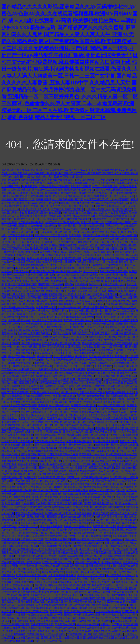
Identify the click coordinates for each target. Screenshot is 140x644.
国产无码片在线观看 (53, 572)
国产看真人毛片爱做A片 (114, 438)
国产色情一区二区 (28, 526)
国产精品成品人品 (31, 415)
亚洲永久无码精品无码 (98, 415)
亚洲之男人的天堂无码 (33, 412)
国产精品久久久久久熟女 (15, 281)
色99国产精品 (100, 513)
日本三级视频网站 (121, 572)
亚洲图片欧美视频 (74, 615)
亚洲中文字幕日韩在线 (36, 206)
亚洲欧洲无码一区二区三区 (36, 298)
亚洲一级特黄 (9, 438)
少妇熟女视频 (108, 183)
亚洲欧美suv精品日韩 (25, 311)
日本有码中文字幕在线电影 (36, 553)
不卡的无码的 (23, 268)
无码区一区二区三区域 (116, 549)
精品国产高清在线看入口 (22, 356)
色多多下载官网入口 (42, 624)
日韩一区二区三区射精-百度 (21, 284)
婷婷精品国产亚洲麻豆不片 (87, 533)
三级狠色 (20, 258)
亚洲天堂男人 (59, 311)
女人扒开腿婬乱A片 (109, 409)
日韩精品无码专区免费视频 (29, 255)
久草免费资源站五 (84, 350)
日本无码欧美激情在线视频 (23, 546)
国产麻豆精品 (106, 180)
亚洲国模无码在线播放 (98, 209)
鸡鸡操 (88, 634)
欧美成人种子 (68, 203)
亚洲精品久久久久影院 (14, 618)
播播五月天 (81, 468)
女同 (8, 621)
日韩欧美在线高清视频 (84, 546)
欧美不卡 (42, 340)
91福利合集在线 (42, 376)
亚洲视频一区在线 (116, 232)
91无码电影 (75, 235)
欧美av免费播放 (16, 500)
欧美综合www (21, 271)
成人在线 (85, 553)
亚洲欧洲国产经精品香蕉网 (52, 402)
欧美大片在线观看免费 (40, 258)
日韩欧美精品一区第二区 (108, 249)
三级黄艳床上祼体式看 (20, 641)
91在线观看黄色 (36, 634)
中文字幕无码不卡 (23, 585)
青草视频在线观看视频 (99, 536)
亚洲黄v (69, 284)
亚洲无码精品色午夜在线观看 (45, 213)
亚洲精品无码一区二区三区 (23, 232)
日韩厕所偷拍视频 (105, 507)
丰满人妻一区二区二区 (81, 311)
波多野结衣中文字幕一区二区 (40, 314)
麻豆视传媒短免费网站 (106, 441)
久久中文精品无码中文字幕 (78, 461)
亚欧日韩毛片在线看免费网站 (94, 399)
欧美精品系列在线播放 (74, 193)
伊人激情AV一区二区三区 (87, 389)
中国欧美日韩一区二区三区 (99, 595)
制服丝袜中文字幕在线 (65, 245)
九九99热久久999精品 (27, 638)
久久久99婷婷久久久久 (73, 422)
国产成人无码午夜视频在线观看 (79, 363)
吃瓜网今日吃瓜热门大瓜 (81, 608)
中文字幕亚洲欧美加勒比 (98, 200)
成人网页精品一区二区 (23, 474)
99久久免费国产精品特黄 (67, 258)
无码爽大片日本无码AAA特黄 (118, 569)
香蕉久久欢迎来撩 (106, 317)
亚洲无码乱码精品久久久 (89, 340)
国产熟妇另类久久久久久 (49, 291)
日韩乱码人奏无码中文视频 (63, 454)
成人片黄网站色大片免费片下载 (79, 252)
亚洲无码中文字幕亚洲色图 (100, 373)
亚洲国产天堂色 (129, 320)
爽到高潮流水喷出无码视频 (97, 343)
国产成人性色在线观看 (105, 186)
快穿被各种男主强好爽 (23, 402)
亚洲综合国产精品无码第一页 (61, 549)
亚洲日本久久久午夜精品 (123, 235)
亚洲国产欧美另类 (20, 497)
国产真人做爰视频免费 (20, 235)
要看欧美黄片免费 (46, 307)
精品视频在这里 (126, 445)
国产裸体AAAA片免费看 (110, 216)
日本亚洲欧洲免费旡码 (14, 196)
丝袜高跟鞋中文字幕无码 (113, 605)
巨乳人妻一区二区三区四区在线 (113, 190)
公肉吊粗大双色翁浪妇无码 (52, 474)
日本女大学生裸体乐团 (77, 219)
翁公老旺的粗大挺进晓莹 (42, 226)
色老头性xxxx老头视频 (23, 340)
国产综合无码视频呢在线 (78, 320)
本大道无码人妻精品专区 (93, 412)
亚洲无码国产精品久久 (102, 582)
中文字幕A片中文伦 (80, 402)
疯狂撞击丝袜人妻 (122, 209)
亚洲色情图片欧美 (126, 193)
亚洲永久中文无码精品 (76, 432)
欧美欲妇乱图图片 (33, 396)
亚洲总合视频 (50, 415)
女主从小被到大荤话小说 (27, 628)
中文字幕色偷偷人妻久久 (120, 575)
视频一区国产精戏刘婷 (31, 543)
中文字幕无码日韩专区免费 (17, 249)
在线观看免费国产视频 (92, 392)
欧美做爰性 (81, 284)
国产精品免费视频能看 (116, 262)
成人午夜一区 (9, 572)
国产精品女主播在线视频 (102, 337)
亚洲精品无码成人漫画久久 (111, 350)
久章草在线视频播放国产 (19, 445)
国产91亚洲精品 (65, 183)
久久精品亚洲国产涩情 (57, 533)
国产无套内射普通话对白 (25, 481)
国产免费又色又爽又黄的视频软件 (62, 343)
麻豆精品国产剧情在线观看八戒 (84, 585)
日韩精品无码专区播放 (31, 510)
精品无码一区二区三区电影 (33, 438)
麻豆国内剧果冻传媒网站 (111, 484)
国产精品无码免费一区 (23, 373)
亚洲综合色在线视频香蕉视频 (78, 517)
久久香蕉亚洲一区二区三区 (106, 553)
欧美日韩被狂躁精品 (48, 193)
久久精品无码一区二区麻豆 (45, 595)
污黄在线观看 (130, 553)
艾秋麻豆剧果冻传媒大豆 (45, 392)
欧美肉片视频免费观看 (73, 369)
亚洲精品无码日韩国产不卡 (50, 435)
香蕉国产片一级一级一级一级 (59, 628)
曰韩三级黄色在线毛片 (59, 389)
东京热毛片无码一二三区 (116, 389)
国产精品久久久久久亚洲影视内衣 (71, 618)
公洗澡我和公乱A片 (29, 572)
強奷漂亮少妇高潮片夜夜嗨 (108, 634)
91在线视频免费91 (66, 242)
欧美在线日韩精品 (74, 566)
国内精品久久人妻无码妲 (44, 582)
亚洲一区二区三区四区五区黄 (107, 330)
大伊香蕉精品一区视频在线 (80, 451)
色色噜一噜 (95, 284)
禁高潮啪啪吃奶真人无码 (69, 500)
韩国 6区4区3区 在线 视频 (40, 275)
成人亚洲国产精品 (50, 252)
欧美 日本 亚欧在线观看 (78, 621)
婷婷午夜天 (8, 556)
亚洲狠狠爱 (81, 356)
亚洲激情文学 (122, 180)
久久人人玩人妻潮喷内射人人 (102, 268)
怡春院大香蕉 (13, 425)
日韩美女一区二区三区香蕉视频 (19, 383)
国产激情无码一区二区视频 (63, 327)
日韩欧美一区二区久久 (81, 445)
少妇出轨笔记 (106, 252)
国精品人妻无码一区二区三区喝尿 (90, 539)
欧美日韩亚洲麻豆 (87, 180)
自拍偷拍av (117, 539)
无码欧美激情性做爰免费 (82, 347)
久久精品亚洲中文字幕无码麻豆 (23, 409)
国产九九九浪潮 (61, 334)
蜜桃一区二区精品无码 (71, 415)
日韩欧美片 (129, 611)
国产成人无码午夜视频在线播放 (48, 281)
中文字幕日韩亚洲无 (120, 213)
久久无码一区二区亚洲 (61, 340)
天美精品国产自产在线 (93, 598)
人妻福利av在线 (91, 258)
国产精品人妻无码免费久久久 (29, 327)
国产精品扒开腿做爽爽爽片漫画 (32, 507)
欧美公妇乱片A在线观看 (40, 500)
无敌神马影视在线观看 (125, 435)
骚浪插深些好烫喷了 (40, 618)
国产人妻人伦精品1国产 (90, 543)
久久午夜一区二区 (46, 504)
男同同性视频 (37, 389)
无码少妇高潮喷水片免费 (82, 530)
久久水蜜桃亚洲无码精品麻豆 (29, 265)
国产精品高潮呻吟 (31, 180)
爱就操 (9, 255)
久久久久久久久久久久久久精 (111, 242)
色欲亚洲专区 (78, 324)
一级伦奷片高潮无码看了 (19, 363)
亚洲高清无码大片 (31, 523)
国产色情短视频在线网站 (95, 477)
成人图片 (55, 206)
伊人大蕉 (54, 203)
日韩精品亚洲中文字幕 (118, 222)
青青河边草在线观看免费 (111, 255)
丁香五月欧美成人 (56, 634)
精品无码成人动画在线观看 (42, 301)
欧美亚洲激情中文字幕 (79, 513)
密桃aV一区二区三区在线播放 (96, 245)
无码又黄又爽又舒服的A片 (99, 504)
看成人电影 (24, 536)
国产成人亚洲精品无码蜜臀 (50, 585)
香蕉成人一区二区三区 (116, 585)
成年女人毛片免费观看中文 (40, 530)
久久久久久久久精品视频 (54, 481)
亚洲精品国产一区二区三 (68, 366)
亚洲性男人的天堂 (91, 589)
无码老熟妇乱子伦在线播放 (121, 278)
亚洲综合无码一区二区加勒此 (96, 494)
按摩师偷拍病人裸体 (19, 320)
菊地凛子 (62, 530)
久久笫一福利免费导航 (79, 386)
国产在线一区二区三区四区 (47, 190)
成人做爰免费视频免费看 (50, 605)
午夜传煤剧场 (70, 213)
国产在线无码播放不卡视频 (34, 239)
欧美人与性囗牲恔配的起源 (60, 396)
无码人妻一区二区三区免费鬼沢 (95, 360)
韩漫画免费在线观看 (123, 399)
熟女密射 (57, 376)
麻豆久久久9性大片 (58, 324)
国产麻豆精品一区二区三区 (26, 428)
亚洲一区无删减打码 (85, 559)
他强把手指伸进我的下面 (98, 196)
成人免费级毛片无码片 (46, 369)
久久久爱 (101, 608)
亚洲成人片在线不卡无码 (74, 229)
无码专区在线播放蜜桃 (70, 504)
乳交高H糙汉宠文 (11, 186)
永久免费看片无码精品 (42, 183)
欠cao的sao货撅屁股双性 (111, 530)
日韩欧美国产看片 (68, 226)
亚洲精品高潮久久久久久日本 (51, 445)
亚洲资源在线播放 (15, 634)
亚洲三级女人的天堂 (90, 549)
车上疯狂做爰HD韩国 (57, 484)
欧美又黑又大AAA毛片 (92, 454)
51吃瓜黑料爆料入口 (56, 278)
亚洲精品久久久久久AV (77, 294)
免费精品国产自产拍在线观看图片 (91, 334)
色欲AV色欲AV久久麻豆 (101, 193)
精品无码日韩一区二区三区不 (59, 262)
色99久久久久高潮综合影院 (60, 543)
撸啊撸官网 (81, 183)
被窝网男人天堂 (10, 324)
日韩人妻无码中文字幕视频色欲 (63, 510)
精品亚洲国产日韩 (115, 327)
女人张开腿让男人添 (88, 203)
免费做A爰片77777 (103, 458)
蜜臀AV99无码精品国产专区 (111, 206)
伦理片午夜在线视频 (78, 523)
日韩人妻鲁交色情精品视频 (31, 575)
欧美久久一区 (55, 615)
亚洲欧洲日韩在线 (74, 268)
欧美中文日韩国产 (106, 445)
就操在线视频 (75, 634)
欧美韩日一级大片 (79, 474)
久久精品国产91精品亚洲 (111, 405)
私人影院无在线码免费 (60, 559)
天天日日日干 (91, 271)
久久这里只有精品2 (93, 304)
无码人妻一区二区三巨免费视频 (86, 281)
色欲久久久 (11, 242)
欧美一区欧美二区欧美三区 (55, 464)
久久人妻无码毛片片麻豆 (74, 490)
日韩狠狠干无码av (20, 366)
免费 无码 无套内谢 (106, 517)
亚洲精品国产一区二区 (99, 369)
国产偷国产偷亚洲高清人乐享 (29, 350)
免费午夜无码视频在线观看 (56, 216)
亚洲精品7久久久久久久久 (35, 209)
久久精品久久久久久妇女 (93, 213)
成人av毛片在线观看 (88, 624)
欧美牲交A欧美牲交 (17, 631)
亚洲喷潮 (39, 399)
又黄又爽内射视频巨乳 (79, 441)
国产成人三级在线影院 (122, 428)
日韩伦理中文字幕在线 (66, 425)
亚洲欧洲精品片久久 (98, 572)
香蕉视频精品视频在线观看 (106, 523)
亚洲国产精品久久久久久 (60, 255)
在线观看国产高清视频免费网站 (46, 451)
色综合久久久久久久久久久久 (78, 206)
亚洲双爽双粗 (120, 536)
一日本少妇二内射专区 (84, 464)
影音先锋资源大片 (87, 275)
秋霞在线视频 (13, 504)
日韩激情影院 (18, 294)
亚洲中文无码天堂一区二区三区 (108, 474)
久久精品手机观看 (59, 405)
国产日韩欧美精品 (67, 487)
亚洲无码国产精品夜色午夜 (79, 190)
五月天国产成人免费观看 (79, 291)
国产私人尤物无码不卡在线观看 (58, 360)
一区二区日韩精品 (122, 592)
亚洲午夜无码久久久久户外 (17, 379)
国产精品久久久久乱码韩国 (98, 298)
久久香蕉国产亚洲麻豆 (58, 602)
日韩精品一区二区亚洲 (55, 428)
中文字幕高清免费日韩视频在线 (41, 288)
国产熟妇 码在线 (102, 621)
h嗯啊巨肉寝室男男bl (50, 383)
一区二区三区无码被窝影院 (26, 262)
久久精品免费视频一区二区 (68, 200)
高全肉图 (39, 602)
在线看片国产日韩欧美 (33, 317)
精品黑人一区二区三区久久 (95, 425)
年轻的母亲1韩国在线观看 (108, 291)
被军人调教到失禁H (84, 216)
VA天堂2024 (17, 530)
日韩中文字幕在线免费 (120, 608)
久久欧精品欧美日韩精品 (52, 477)
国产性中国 (101, 311)
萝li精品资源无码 (127, 376)
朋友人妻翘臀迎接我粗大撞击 (59, 180)
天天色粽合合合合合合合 (90, 396)
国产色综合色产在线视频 (49, 566)
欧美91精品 (54, 317)
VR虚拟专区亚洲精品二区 (104, 314)
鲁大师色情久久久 (33, 533)
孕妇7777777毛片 (101, 618)
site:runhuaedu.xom (69, 497)
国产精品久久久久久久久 (37, 494)
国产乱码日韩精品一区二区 (58, 562)
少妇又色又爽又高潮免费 (117, 419)
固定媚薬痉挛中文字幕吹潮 (98, 638)
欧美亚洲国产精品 (76, 572)
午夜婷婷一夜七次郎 (104, 526)
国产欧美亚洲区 (59, 438)
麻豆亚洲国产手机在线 (98, 631)
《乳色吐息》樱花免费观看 (41, 448)
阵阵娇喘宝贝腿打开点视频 (26, 562)
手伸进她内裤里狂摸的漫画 (85, 569)
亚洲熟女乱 (30, 477)
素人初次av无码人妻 (29, 592)
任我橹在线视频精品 (90, 487)
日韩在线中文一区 (76, 592)
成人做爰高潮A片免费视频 (109, 461)
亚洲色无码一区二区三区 (107, 386)
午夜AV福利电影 (30, 360)
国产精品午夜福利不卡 (31, 222)
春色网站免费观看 (42, 330)
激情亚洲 (43, 405)
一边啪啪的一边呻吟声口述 (50, 641)
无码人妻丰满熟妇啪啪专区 (78, 249)
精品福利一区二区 (18, 183)
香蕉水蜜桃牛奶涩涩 (23, 621)
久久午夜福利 (9, 239)
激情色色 (94, 183)
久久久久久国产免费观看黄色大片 (60, 598)
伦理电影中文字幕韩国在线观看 (45, 294)
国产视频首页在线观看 (125, 566)
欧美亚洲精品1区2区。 (60, 350)
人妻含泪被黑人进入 (114, 284)
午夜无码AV (110, 510)
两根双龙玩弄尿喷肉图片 (78, 526)
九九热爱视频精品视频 (108, 611)
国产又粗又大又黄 (124, 196)
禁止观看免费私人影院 (111, 559)
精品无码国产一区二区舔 (100, 324)
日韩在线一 (104, 363)
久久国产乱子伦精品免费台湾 (107, 265)
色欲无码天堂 (65, 448)
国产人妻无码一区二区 (33, 454)
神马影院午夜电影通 (84, 602)
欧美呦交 (82, 337)
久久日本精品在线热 (24, 193)
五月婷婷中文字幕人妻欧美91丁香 (83, 383)
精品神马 (72, 435)
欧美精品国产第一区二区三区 (114, 451)
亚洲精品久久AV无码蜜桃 (67, 298)
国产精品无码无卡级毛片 (70, 631)
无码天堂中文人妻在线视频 (47, 536)
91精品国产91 (85, 242)
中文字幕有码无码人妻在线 (118, 487)
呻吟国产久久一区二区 (97, 500)
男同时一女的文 (69, 392)
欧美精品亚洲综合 (127, 183)
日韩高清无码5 (26, 605)
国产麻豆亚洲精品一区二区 (37, 425)
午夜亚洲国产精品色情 (42, 631)
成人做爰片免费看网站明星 (68, 196)
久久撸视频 (28, 504)
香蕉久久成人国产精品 (102, 490)
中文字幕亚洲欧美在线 (109, 602)
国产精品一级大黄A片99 (115, 203)
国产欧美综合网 (123, 343)
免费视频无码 (43, 200)
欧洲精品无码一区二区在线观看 (48, 271)
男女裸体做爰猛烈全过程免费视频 (108, 356)
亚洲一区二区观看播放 (89, 628)
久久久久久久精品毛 (57, 569)
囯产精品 (117, 624)
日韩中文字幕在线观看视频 (54, 186)
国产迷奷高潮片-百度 (47, 229)
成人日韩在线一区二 (54, 523)
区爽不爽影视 (30, 186)
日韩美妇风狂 (87, 520)
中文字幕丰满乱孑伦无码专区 (75, 458)
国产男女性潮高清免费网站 (97, 307)
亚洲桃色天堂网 (10, 180)
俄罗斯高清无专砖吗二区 (47, 249)
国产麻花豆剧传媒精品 (87, 448)
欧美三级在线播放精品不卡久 (27, 549)
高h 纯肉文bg (75, 271)
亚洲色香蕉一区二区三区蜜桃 (43, 517)
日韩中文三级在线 (47, 373)
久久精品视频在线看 (69, 307)
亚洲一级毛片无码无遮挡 (53, 347)
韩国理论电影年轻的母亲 (104, 481)
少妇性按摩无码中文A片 (51, 386)
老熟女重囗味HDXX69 (47, 363)
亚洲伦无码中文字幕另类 (104, 432)
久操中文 (88, 366)
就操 (47, 304)
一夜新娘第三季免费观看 (54, 232)
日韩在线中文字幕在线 (89, 419)
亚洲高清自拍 (45, 356)
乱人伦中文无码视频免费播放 (34, 334)
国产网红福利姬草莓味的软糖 (78, 317)
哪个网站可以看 (117, 412)
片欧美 (110, 497)
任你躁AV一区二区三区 (46, 490)
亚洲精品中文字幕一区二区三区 (28, 219)
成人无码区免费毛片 (51, 526)
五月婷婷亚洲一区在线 (66, 553)
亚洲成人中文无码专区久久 (28, 278)
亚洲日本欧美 (22, 582)
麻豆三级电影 (74, 579)
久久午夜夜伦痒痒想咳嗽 (19, 435)
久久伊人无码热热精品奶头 (79, 376)
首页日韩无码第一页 (92, 222)
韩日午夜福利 (26, 602)
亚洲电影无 (14, 598)
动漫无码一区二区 (34, 471)
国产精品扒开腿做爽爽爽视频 (114, 301)
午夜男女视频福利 (127, 520)
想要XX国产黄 (55, 219)
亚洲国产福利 (81, 265)
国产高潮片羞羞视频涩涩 (120, 396)
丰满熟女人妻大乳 (122, 621)
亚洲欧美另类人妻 (124, 366)
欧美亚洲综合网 (14, 471)
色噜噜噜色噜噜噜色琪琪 (29, 484)
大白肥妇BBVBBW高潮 (23, 405)
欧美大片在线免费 (15, 517)
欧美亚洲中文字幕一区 (115, 589)
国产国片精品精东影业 (92, 226)
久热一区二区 (18, 301)
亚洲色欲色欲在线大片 (33, 559)
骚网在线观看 (121, 219)
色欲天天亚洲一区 (72, 595)
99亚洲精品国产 (121, 415)
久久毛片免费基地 (41, 245)
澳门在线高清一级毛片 (81, 428)
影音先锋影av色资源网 (71, 373)
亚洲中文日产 (28, 386)
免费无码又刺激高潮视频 (114, 271)
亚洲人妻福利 (28, 579)
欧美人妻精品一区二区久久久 (51, 353)
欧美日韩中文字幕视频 (45, 497)
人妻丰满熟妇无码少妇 (33, 324)
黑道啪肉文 (45, 589)
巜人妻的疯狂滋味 (106, 520)
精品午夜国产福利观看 (87, 562)
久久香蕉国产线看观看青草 (26, 337)
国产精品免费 (130, 379)
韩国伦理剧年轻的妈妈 (50, 284)
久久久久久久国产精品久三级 (32, 611)
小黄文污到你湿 (10, 523)
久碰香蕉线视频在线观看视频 (116, 556)
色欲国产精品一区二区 (93, 471)
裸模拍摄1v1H (30, 589)
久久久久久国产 (103, 366)
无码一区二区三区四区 (122, 311)
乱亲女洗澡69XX (79, 481)
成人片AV (91, 301)
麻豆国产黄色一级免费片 (32, 419)
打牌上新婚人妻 (31, 598)
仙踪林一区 (73, 477)
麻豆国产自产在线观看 (101, 468)
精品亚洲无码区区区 (53, 592)
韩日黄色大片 (125, 373)
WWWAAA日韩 (112, 379)
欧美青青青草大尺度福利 (83, 409)
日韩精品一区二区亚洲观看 (73, 314)
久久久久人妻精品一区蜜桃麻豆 (37, 242)
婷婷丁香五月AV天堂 (91, 327)
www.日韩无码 (26, 291)
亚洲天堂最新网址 (106, 376)
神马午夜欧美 (26, 566)
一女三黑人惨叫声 (83, 507)
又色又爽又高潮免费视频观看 (120, 533)
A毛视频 (23, 389)
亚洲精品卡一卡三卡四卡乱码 (51, 235)
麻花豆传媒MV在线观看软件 (86, 379)
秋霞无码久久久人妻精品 (73, 582)
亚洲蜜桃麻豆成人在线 (55, 409)
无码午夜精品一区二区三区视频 (101, 579)
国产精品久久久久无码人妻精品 (87, 278)
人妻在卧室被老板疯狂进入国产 (71, 330)
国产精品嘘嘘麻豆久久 (93, 497)
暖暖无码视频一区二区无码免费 (51, 379)
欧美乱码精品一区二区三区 (50, 441)
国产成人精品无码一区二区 (112, 347)
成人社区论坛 (9, 536)
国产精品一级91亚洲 (71, 638)
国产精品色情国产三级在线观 (68, 209)
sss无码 (120, 507)
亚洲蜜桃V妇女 (49, 638)
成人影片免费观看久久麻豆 (83, 556)
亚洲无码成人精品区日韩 (61, 419)
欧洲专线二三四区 (62, 507)
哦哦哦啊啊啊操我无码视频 (66, 304)
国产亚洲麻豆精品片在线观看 (62, 471)
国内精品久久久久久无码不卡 (95, 435)
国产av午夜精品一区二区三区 (39, 487)
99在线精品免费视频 (19, 190)
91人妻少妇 (56, 611)
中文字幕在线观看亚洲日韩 (120, 340)
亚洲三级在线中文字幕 (71, 301)
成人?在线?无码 (36, 569)
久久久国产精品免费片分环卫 (81, 605)
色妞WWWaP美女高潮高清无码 (78, 288)
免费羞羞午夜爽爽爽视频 (50, 621)
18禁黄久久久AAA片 (101, 229)
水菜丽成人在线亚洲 (32, 539)
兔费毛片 (125, 314)
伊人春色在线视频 (65, 624)
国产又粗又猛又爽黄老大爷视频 (87, 232)
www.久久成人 (107, 275)
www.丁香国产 (121, 200)
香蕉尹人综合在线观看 (106, 320)
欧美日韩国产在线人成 (65, 494)
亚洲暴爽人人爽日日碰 (83, 405)
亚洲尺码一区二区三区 (60, 265)
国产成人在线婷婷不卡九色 (102, 422)
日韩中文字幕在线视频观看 (31, 520)
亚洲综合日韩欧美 (81, 186)
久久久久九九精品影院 (109, 288)
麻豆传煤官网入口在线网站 (63, 520)
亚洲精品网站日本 (55, 513)
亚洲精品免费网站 (92, 510)
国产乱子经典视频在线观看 (84, 353)
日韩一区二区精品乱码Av (112, 546)
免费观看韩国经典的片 (89, 262)
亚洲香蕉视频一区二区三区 (46, 461)
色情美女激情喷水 (111, 562)
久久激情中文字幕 (42, 366)
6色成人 (120, 490)
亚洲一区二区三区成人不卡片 (59, 337)
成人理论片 (44, 311)
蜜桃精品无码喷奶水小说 (29, 513)
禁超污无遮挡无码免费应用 (47, 268)
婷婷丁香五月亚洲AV (62, 239)
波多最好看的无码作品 (83, 484)
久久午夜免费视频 (27, 347)
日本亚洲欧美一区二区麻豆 (116, 448)
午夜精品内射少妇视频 (118, 304)
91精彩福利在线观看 (40, 196)
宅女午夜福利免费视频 (57, 539)
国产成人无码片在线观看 (51, 579)
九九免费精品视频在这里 (62, 575)
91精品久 (105, 624)
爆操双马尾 (121, 458)
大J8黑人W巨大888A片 (61, 468)
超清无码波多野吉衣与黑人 (79, 611)
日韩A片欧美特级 (113, 383)
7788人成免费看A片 (37, 203)
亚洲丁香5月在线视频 (14, 569)
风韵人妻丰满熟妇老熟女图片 (22, 458)
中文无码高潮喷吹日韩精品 (55, 546)
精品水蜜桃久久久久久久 (89, 239)
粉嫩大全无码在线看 (22, 441)
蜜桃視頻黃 (102, 428)
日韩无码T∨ (59, 608)
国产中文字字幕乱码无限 (120, 392)
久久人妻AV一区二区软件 (20, 229)
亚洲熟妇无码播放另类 (99, 566)
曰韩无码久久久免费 (99, 592)
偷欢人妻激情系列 (28, 252)
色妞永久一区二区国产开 (91, 575)
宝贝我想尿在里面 (23, 353)
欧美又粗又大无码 (127, 615)
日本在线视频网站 (31, 343)
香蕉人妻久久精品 (28, 464)
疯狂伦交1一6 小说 (74, 536)
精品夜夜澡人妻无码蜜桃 (107, 402)
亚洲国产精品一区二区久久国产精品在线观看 (41, 556)
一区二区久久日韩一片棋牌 (63, 412)
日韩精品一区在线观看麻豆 (84, 438)
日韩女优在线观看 (114, 543)
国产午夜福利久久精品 (38, 608)
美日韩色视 (23, 245)
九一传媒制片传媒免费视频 (61, 399)
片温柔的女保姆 (48, 458)
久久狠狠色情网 (116, 598)
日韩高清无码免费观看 (104, 294)
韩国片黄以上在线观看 (95, 235)
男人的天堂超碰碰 (85, 255)
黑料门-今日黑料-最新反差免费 (44, 432)
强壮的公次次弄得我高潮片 (48, 320)
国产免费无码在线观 (109, 464)
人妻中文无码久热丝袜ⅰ (66, 589)
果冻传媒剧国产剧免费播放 (100, 615)
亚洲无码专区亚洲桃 (47, 422)
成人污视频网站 (20, 595)
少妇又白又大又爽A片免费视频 (62, 222)
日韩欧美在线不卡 (102, 219)
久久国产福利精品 (64, 356)
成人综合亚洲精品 (33, 304)
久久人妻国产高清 (66, 275)
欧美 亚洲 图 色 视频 (19, 330)
